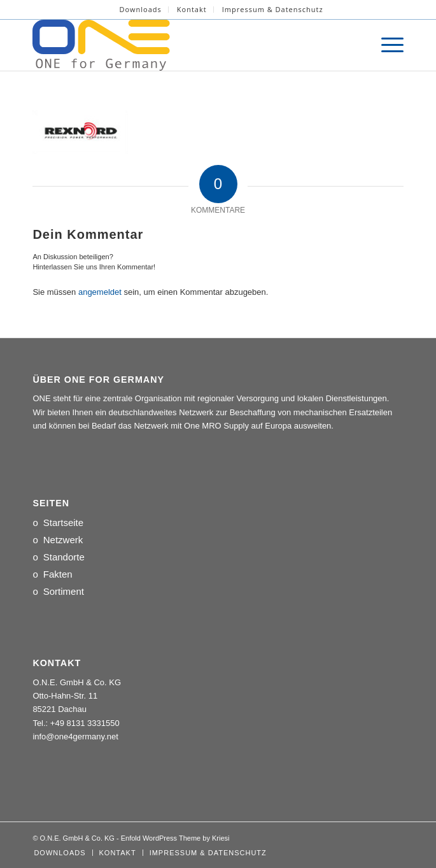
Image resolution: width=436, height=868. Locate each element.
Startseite (63, 523)
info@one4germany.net (75, 736)
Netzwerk (63, 540)
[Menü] (386, 45)
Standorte (64, 557)
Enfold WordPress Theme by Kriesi (175, 838)
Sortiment (64, 591)
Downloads (140, 9)
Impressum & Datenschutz (273, 9)
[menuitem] (140, 10)
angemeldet (100, 292)
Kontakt (192, 9)
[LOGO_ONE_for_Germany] (181, 45)
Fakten (58, 574)
